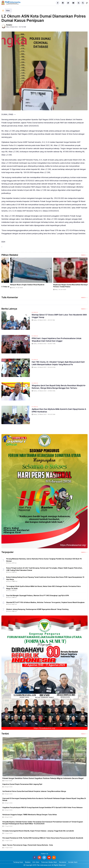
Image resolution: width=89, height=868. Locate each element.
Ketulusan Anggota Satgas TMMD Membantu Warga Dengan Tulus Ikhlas (30, 815)
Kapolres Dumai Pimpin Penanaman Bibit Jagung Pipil (22, 784)
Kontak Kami (73, 862)
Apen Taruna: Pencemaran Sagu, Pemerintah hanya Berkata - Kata (28, 845)
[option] (23, 275)
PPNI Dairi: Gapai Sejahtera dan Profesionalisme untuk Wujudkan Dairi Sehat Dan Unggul (59, 339)
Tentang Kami (18, 862)
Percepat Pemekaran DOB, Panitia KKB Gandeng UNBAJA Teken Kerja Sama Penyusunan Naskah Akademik (43, 838)
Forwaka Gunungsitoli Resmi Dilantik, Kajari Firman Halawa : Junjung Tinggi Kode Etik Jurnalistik (38, 831)
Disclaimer (63, 862)
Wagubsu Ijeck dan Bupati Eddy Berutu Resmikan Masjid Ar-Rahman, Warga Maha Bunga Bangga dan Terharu (57, 388)
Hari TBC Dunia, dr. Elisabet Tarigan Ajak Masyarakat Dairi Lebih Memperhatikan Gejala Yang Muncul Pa (58, 363)
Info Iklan (36, 862)
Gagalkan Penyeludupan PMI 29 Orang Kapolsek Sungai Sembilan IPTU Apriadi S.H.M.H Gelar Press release (43, 807)
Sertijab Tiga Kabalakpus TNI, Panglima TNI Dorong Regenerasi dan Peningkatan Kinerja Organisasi (21, 286)
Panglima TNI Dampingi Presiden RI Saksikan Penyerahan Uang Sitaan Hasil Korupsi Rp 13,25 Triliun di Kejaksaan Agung (66, 287)
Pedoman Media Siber (49, 862)
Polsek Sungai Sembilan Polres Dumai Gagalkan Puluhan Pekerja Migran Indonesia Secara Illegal (43, 778)
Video (8, 10)
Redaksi (9, 25)
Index (84, 255)
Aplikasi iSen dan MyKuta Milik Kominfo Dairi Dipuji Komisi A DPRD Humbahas (57, 410)
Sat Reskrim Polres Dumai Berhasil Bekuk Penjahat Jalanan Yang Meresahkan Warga (34, 791)
